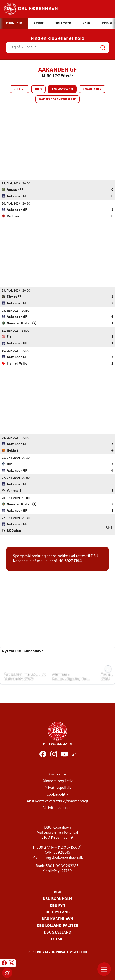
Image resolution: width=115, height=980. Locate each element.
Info (38, 89)
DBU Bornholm (57, 899)
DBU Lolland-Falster (57, 926)
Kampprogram (62, 89)
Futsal (58, 939)
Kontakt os (58, 774)
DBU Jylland (58, 912)
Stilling (20, 89)
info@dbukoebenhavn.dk (62, 858)
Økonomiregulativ (58, 781)
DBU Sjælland (57, 932)
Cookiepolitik (57, 794)
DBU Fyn (57, 906)
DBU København (57, 919)
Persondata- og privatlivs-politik (57, 952)
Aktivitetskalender (58, 808)
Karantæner (92, 89)
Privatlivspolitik (58, 788)
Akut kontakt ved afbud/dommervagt (57, 801)
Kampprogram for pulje (57, 99)
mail (41, 561)
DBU (57, 892)
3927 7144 (73, 561)
